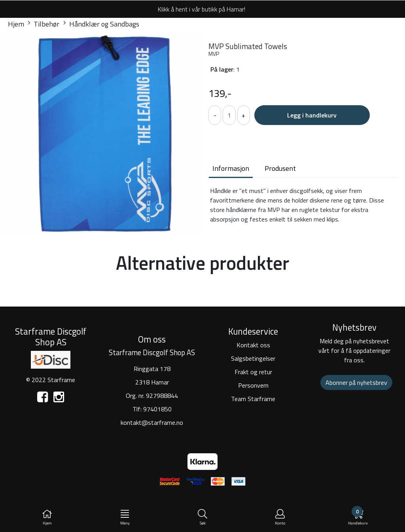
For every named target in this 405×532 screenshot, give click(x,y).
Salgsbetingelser (253, 358)
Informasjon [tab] (231, 168)
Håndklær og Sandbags (101, 24)
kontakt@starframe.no (152, 422)
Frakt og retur (253, 372)
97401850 (157, 409)
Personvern (253, 385)
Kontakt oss (253, 345)
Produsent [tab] (280, 168)
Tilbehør (44, 24)
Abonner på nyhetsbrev (356, 382)
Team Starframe (253, 399)
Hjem (16, 24)
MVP (214, 54)
